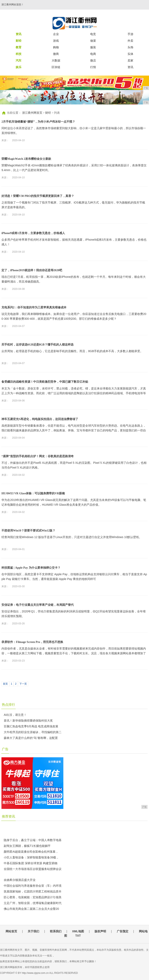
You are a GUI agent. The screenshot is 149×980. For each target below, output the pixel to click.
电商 (93, 54)
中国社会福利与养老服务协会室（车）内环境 (33, 886)
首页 (5, 684)
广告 (5, 749)
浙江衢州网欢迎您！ (13, 5)
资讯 (130, 67)
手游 (130, 34)
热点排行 (8, 705)
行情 (93, 67)
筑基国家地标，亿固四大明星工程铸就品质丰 (33, 891)
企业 (56, 34)
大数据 (56, 60)
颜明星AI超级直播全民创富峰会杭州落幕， (31, 852)
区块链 (56, 67)
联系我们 (56, 931)
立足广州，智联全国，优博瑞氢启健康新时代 (33, 903)
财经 (48, 113)
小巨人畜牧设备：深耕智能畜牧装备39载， (31, 857)
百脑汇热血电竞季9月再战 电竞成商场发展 (31, 726)
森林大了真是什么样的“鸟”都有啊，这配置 (31, 738)
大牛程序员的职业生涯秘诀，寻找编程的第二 (33, 732)
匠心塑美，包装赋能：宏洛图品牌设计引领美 (33, 897)
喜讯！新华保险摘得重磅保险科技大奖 (28, 721)
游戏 (56, 41)
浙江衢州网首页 (32, 113)
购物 (56, 47)
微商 (56, 54)
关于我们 (33, 931)
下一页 (23, 684)
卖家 (130, 60)
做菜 (93, 41)
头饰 (130, 47)
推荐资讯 (8, 816)
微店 (93, 60)
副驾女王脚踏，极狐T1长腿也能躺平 (27, 846)
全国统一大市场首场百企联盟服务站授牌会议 (33, 869)
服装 (93, 47)
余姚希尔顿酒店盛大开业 (20, 880)
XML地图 (78, 931)
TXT (78, 936)
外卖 (130, 41)
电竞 (93, 34)
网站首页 (11, 931)
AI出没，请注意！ (15, 715)
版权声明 (100, 931)
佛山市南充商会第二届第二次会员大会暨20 (31, 909)
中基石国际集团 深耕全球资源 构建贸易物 (31, 863)
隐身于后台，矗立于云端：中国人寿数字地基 (33, 840)
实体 (130, 54)
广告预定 (123, 931)
